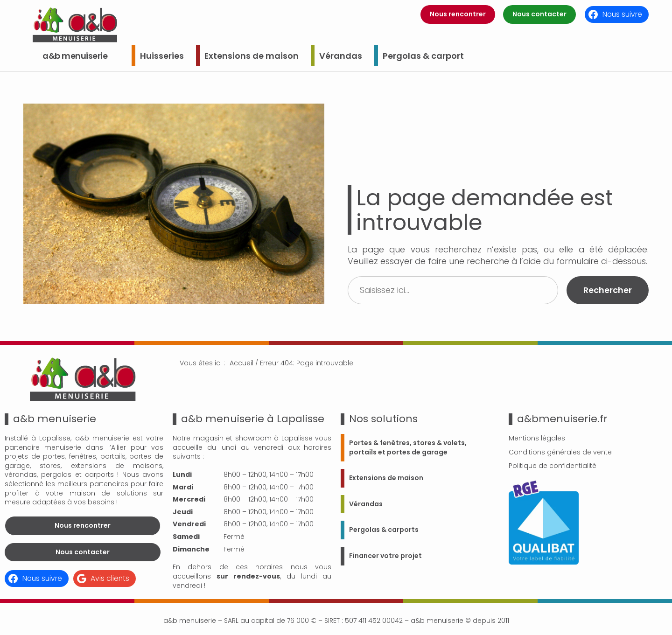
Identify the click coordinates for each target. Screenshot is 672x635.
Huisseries (162, 56)
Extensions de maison (252, 56)
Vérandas (341, 56)
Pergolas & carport (423, 56)
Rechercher (608, 290)
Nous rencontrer (458, 14)
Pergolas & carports (384, 530)
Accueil (241, 363)
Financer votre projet (385, 556)
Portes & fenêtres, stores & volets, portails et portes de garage (408, 447)
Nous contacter (539, 14)
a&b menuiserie (75, 56)
